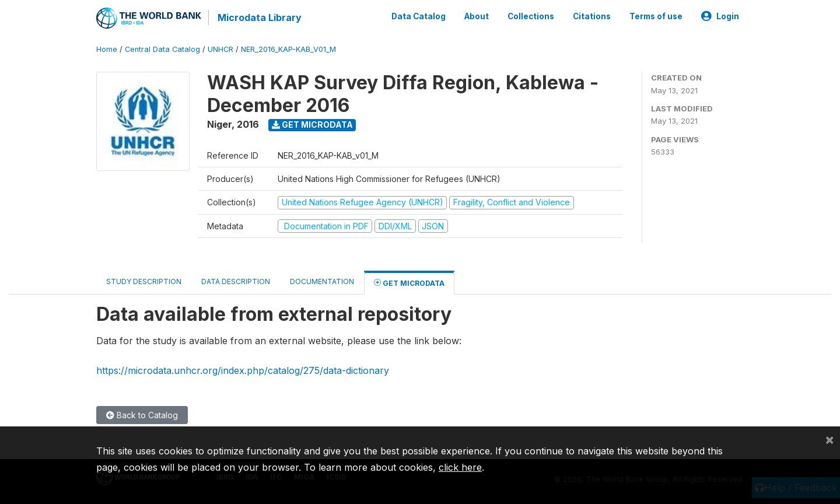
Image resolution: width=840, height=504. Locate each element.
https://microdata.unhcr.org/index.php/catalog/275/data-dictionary (243, 370)
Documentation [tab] (322, 281)
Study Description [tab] (144, 281)
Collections (531, 16)
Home (107, 49)
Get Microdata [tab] (409, 283)
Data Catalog (419, 16)
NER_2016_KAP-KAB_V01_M (288, 49)
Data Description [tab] (236, 281)
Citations (592, 16)
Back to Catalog (142, 415)
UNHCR (220, 49)
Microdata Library (260, 17)
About (477, 16)
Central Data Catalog (162, 49)
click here (460, 467)
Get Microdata (312, 125)
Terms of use (656, 16)
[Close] (829, 439)
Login (720, 16)
